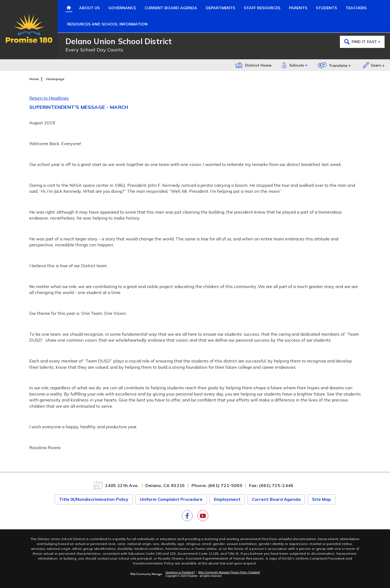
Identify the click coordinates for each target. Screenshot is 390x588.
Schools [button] (292, 65)
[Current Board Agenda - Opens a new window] (171, 8)
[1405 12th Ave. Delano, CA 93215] (141, 485)
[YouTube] (203, 516)
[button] (335, 65)
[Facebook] (187, 516)
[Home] (69, 8)
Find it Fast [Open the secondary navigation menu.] (362, 42)
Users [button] (372, 65)
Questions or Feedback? (180, 572)
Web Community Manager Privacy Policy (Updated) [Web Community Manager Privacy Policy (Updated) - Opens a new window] (229, 572)
